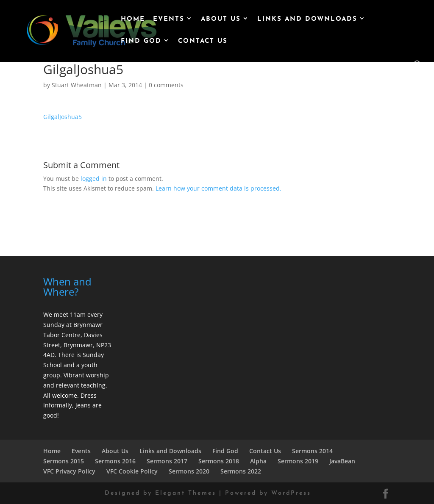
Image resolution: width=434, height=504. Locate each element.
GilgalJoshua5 (63, 117)
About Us (221, 19)
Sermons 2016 (115, 461)
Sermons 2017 (167, 461)
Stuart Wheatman (77, 85)
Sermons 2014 (312, 451)
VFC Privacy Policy (69, 471)
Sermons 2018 (219, 461)
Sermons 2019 (298, 461)
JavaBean (342, 461)
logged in (94, 179)
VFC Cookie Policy (132, 471)
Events (169, 19)
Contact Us (203, 42)
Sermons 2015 (64, 461)
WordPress (291, 493)
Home (133, 19)
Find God (141, 42)
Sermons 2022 (241, 471)
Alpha (258, 461)
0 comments (166, 85)
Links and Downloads (307, 19)
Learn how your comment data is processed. (218, 188)
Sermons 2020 (189, 471)
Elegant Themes (186, 493)
